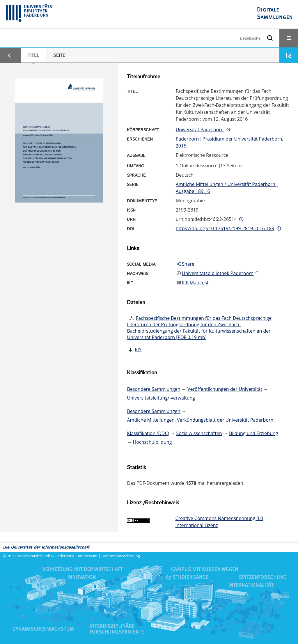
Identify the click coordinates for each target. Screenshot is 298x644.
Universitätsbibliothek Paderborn (45, 556)
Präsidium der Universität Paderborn (242, 139)
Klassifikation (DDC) (148, 433)
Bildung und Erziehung (253, 433)
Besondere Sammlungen (154, 389)
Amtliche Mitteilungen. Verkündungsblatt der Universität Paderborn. (201, 420)
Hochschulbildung (152, 442)
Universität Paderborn (200, 129)
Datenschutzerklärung (121, 556)
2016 (181, 146)
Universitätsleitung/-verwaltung (161, 398)
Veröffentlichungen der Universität (225, 389)
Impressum (88, 556)
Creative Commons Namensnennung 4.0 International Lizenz (219, 522)
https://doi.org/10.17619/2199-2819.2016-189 (225, 228)
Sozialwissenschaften (199, 433)
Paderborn (187, 139)
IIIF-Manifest (195, 283)
